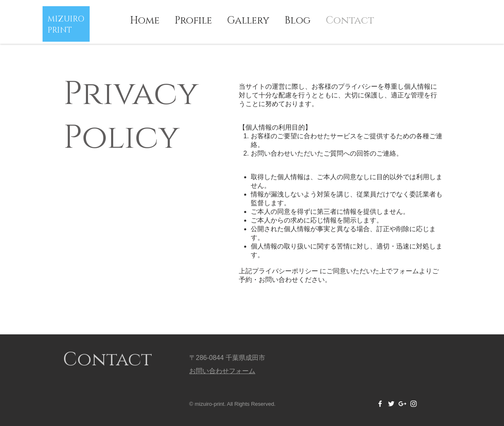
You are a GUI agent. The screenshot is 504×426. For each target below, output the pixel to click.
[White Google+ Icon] (402, 404)
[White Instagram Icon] (414, 404)
